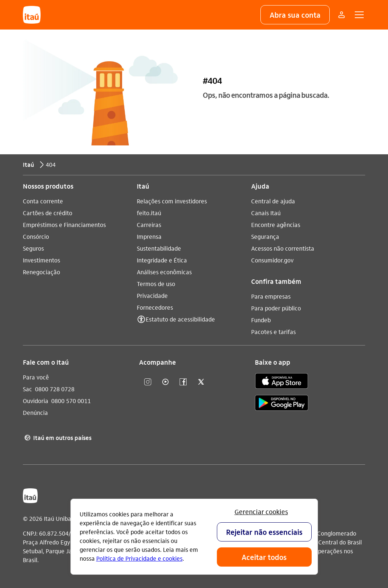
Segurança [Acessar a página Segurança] (265, 236)
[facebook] (183, 382)
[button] (295, 15)
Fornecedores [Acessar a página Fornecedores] (155, 307)
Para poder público (276, 308)
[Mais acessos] (342, 15)
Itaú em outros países (57, 438)
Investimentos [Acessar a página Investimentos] (41, 260)
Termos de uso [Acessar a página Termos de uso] (156, 284)
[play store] (282, 404)
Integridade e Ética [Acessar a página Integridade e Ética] (162, 260)
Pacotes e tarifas (273, 332)
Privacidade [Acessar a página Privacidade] (152, 295)
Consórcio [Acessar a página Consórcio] (36, 236)
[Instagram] (148, 382)
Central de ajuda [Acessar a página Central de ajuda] (273, 201)
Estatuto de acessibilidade (180, 319)
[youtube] (166, 382)
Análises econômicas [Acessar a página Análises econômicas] (164, 272)
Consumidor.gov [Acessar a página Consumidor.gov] (272, 260)
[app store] (282, 382)
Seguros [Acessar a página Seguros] (33, 248)
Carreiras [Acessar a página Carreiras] (149, 225)
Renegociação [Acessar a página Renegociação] (41, 272)
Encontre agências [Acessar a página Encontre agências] (276, 225)
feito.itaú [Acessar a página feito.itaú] (149, 213)
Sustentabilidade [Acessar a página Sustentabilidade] (159, 248)
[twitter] (201, 382)
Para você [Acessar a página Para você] (36, 377)
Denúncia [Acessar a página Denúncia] (35, 412)
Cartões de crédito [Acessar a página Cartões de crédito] (48, 213)
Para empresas (271, 296)
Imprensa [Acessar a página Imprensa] (149, 236)
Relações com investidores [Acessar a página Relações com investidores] (172, 201)
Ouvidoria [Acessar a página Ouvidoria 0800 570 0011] (36, 401)
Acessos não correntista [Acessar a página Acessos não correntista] (283, 248)
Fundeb (261, 320)
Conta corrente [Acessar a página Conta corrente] (43, 201)
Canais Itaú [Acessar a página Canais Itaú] (266, 213)
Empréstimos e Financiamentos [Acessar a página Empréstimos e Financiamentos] (64, 225)
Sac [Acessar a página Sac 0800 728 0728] (27, 389)
